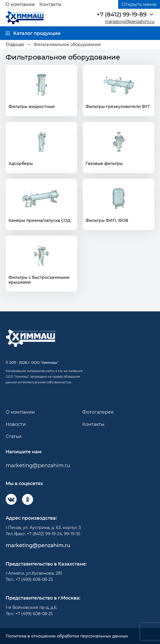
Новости (16, 424)
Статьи (14, 436)
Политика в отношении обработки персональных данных (67, 636)
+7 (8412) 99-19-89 (122, 14)
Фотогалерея (98, 412)
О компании (20, 4)
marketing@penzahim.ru (130, 22)
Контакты (50, 4)
